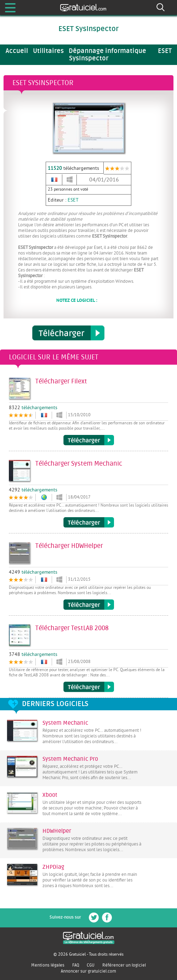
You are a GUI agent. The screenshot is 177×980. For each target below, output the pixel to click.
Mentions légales (48, 965)
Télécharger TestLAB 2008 (89, 687)
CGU (91, 965)
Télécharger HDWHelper (89, 605)
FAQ (76, 965)
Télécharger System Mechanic (89, 522)
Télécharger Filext (89, 440)
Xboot (50, 795)
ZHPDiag (53, 867)
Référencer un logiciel (124, 965)
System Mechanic (65, 723)
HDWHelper (57, 831)
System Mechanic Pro (70, 759)
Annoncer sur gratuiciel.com (88, 971)
